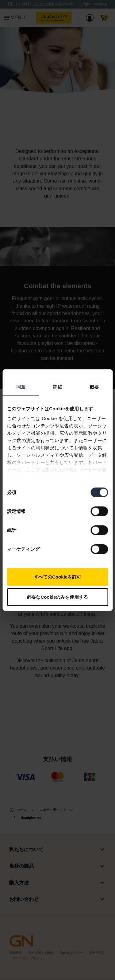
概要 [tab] (94, 387)
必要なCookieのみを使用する (57, 597)
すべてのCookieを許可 (57, 577)
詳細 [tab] (57, 387)
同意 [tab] (21, 387)
